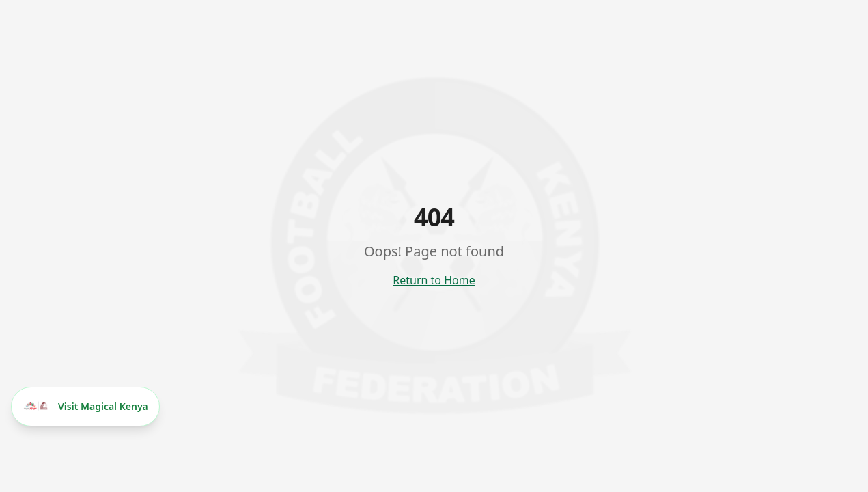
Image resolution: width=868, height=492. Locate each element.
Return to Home (434, 280)
